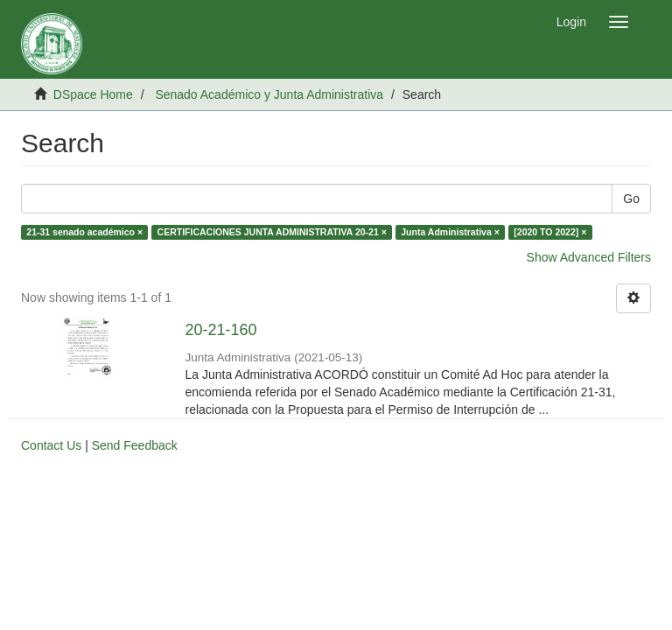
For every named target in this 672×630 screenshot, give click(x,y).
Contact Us (51, 445)
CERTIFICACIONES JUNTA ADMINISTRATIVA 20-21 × (272, 232)
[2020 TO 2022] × (550, 232)
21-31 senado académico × (84, 232)
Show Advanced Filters (589, 257)
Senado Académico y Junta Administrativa (269, 94)
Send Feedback (135, 445)
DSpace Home (93, 94)
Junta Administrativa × (450, 232)
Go (631, 199)
